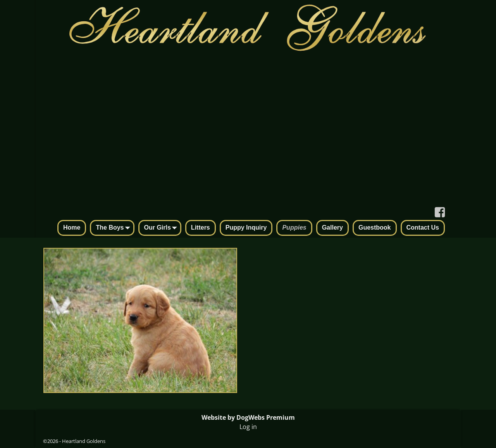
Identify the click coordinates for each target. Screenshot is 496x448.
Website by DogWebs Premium (248, 417)
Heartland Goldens (84, 441)
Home (72, 227)
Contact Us (423, 227)
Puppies (294, 227)
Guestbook (375, 227)
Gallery (332, 227)
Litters (201, 227)
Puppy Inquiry (246, 227)
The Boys (114, 228)
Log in (248, 427)
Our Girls (162, 228)
